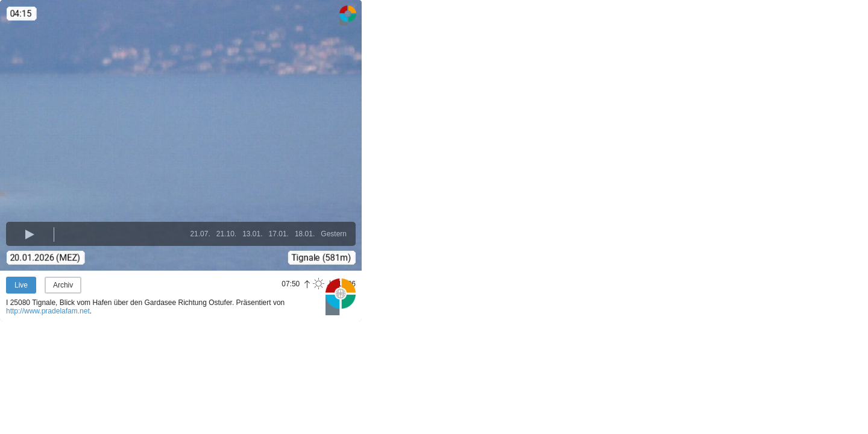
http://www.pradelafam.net (48, 311)
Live (21, 285)
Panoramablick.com (341, 297)
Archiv (63, 285)
